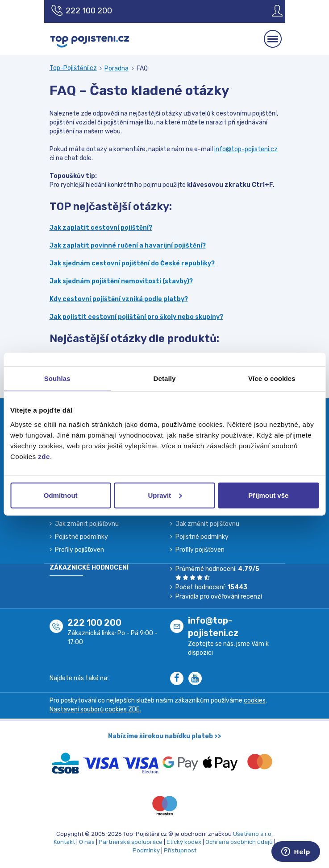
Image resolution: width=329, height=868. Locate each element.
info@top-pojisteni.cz (246, 149)
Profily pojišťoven (79, 550)
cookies (255, 701)
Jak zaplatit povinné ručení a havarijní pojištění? (128, 246)
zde (44, 456)
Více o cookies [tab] (272, 378)
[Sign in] (271, 11)
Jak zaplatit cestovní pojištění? (101, 228)
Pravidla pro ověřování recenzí (219, 597)
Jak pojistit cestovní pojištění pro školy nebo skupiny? (136, 317)
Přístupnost (180, 850)
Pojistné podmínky (81, 537)
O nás (87, 842)
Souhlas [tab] (57, 378)
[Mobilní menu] (273, 39)
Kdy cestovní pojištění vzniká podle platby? (119, 299)
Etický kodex (184, 842)
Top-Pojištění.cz (73, 68)
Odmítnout (61, 495)
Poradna (117, 68)
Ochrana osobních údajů (239, 842)
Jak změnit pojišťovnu (87, 524)
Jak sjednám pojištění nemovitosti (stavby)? (121, 281)
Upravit (165, 495)
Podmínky (146, 850)
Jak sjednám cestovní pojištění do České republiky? (132, 263)
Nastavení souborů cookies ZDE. (95, 709)
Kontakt (64, 842)
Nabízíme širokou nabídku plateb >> (165, 736)
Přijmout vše (268, 495)
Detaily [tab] (165, 378)
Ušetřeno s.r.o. (253, 834)
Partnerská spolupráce (131, 842)
